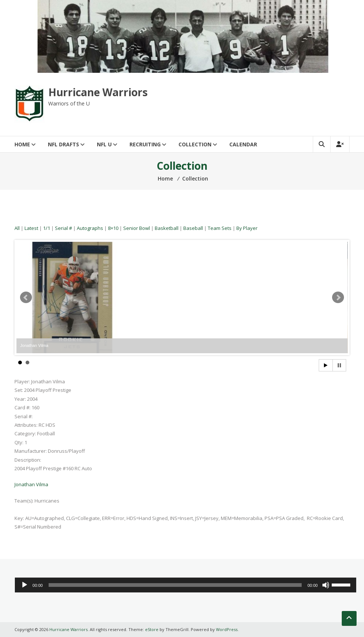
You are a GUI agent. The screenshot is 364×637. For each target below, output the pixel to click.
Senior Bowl (137, 228)
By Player (247, 228)
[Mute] (326, 585)
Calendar (243, 144)
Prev (26, 298)
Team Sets (220, 228)
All (17, 228)
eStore (152, 629)
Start (326, 365)
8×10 (113, 228)
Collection (195, 144)
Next (338, 298)
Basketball (167, 228)
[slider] (175, 585)
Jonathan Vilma (31, 484)
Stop (339, 365)
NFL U (104, 144)
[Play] (24, 585)
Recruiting (145, 144)
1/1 (47, 228)
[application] (186, 585)
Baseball (193, 228)
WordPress (227, 629)
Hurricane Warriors (98, 92)
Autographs (90, 228)
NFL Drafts (63, 144)
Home (22, 144)
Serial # (63, 228)
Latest (31, 228)
